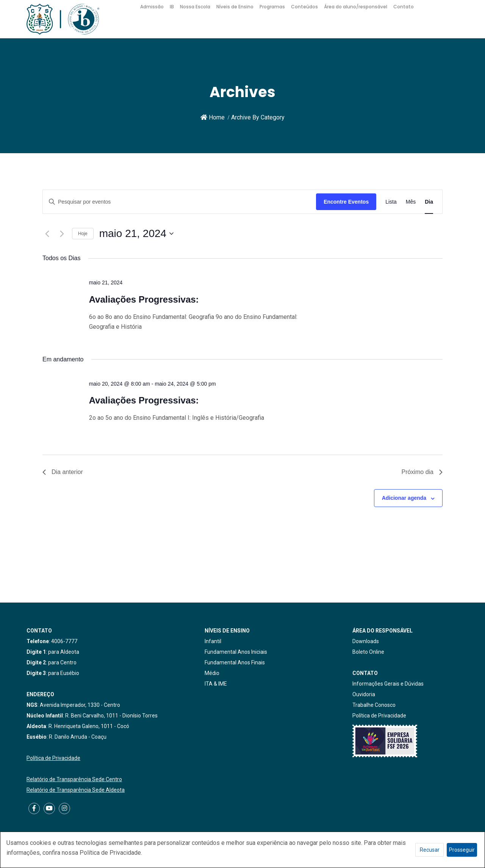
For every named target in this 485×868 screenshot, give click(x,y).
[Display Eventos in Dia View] (429, 202)
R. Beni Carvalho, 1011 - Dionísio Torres (111, 716)
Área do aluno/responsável (356, 7)
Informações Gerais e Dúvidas (388, 684)
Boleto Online (368, 652)
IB (172, 7)
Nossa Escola (195, 7)
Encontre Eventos (346, 202)
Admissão (152, 7)
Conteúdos (304, 7)
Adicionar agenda (404, 498)
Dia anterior (63, 472)
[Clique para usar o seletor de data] (136, 234)
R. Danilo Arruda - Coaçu (78, 737)
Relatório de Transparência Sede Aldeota (76, 790)
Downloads (366, 641)
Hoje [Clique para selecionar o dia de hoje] (83, 234)
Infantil (213, 641)
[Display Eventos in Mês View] (411, 202)
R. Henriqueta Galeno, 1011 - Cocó (89, 726)
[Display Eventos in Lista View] (391, 202)
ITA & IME (216, 684)
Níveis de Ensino (235, 7)
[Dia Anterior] (47, 234)
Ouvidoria (364, 694)
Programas (272, 7)
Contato (404, 7)
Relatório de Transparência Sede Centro (74, 779)
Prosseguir (462, 850)
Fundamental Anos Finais (235, 662)
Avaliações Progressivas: (144, 299)
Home (213, 117)
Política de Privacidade (53, 758)
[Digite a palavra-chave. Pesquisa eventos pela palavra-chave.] (179, 202)
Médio (212, 673)
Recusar (430, 850)
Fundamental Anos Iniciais (236, 652)
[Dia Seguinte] (62, 234)
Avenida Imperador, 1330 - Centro (80, 705)
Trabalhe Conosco (374, 705)
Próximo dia (422, 472)
